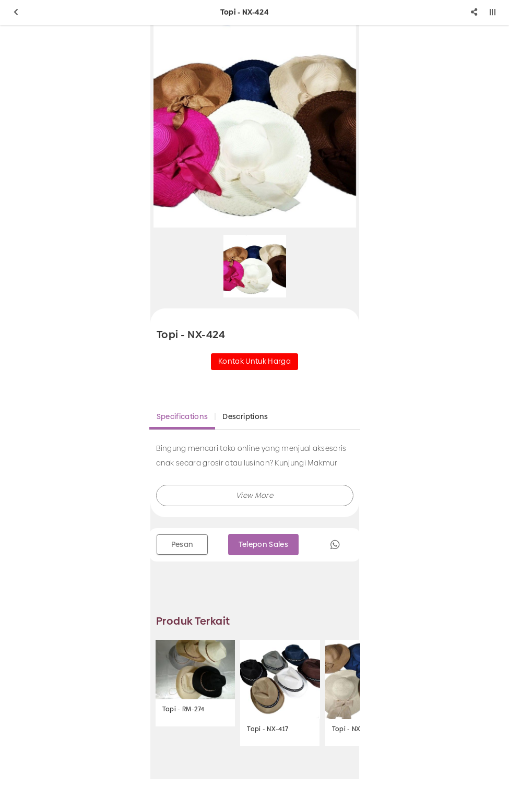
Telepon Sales (264, 544)
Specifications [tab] (182, 416)
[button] (255, 495)
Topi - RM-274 (184, 709)
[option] (255, 126)
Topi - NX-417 (268, 729)
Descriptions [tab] (245, 416)
